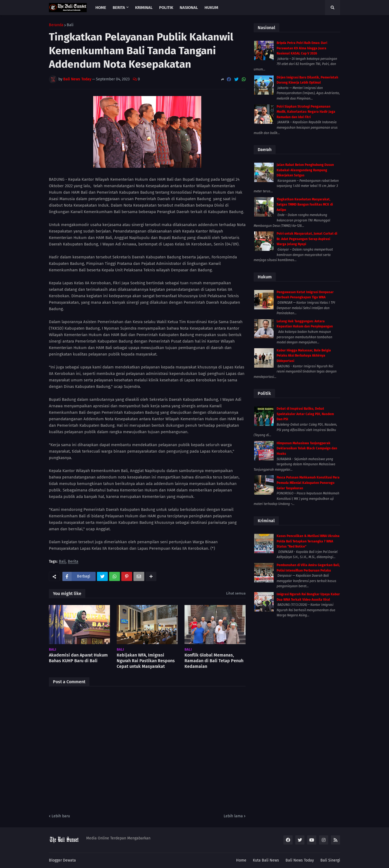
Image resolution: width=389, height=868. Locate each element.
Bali (70, 25)
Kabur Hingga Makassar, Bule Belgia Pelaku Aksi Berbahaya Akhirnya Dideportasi (304, 356)
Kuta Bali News (266, 860)
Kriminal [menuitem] (144, 8)
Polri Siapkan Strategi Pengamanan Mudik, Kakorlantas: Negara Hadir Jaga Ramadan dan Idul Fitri (306, 112)
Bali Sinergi (330, 860)
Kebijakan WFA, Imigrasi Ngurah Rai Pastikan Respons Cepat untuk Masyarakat (146, 661)
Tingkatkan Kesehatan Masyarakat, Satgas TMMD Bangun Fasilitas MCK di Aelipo (305, 205)
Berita (73, 562)
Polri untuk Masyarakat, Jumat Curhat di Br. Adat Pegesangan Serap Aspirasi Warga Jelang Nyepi (307, 239)
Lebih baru (61, 816)
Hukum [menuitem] (211, 8)
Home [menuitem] (101, 8)
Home (241, 860)
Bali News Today (300, 860)
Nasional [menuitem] (189, 8)
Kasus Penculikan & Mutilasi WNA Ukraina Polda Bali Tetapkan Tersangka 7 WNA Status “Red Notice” (308, 541)
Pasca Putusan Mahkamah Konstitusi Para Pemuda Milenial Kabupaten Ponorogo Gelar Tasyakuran (308, 483)
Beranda (56, 25)
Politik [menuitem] (166, 8)
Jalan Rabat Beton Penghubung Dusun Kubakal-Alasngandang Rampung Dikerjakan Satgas (305, 170)
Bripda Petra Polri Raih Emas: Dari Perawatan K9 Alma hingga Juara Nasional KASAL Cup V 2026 (302, 48)
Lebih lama (233, 816)
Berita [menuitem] (119, 8)
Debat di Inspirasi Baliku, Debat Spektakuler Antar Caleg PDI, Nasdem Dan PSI (305, 414)
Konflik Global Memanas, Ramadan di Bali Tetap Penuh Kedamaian (214, 661)
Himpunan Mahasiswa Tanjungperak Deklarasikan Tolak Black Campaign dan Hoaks (307, 448)
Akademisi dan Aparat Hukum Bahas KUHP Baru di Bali (78, 658)
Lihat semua (236, 593)
